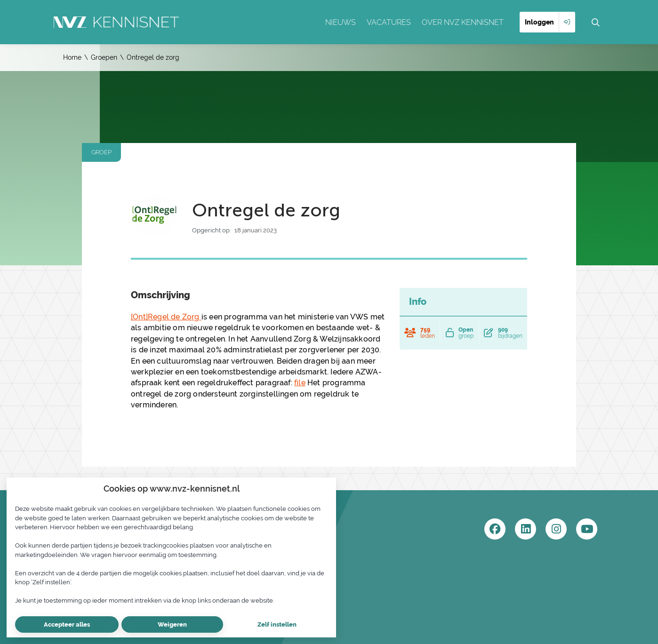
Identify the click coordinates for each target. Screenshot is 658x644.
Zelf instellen (277, 624)
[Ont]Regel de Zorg (166, 317)
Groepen (104, 57)
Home (72, 57)
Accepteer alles (67, 624)
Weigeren (172, 624)
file (300, 383)
